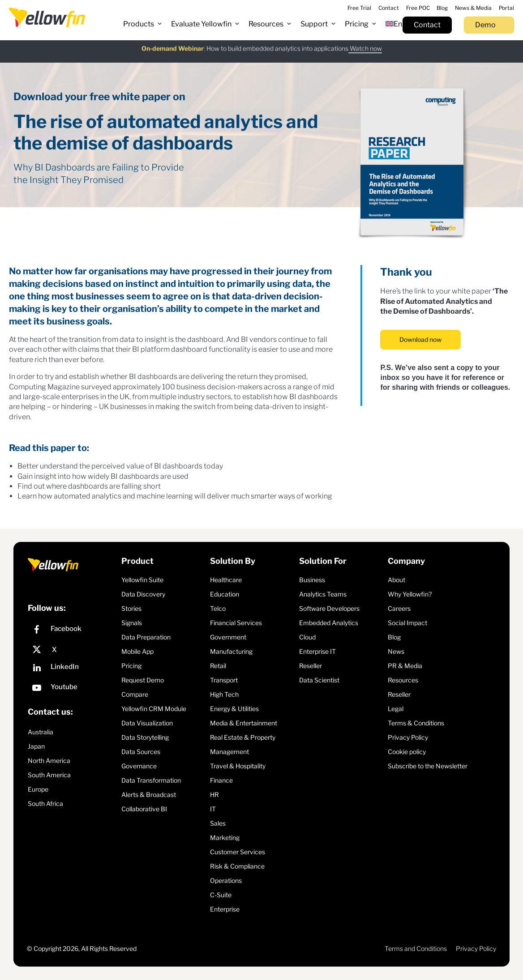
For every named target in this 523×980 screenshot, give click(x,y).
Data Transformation (151, 780)
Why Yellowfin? (410, 594)
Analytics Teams (323, 594)
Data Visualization (147, 723)
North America (49, 761)
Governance (139, 766)
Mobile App (137, 651)
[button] (143, 24)
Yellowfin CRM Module (154, 709)
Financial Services (236, 623)
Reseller (311, 666)
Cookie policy (407, 752)
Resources (403, 680)
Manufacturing (231, 651)
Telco (218, 608)
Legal (396, 709)
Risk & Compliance (237, 866)
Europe (38, 789)
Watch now (365, 45)
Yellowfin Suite (142, 580)
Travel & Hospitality (238, 766)
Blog (394, 637)
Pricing (131, 666)
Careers (399, 608)
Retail (218, 666)
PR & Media (405, 666)
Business (312, 580)
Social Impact (407, 623)
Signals (132, 623)
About (397, 580)
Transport (224, 680)
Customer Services (238, 852)
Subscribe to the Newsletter (428, 766)
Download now (420, 339)
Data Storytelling (145, 737)
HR (214, 795)
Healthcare (226, 580)
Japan (36, 746)
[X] (72, 650)
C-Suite (221, 895)
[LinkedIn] (72, 669)
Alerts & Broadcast (149, 795)
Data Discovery (143, 594)
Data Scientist (319, 680)
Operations (226, 880)
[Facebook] (72, 631)
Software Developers (329, 608)
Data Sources (141, 752)
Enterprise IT (317, 651)
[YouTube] (72, 689)
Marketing (225, 837)
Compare (135, 694)
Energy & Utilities (234, 709)
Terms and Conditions (416, 948)
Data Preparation (146, 637)
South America (49, 775)
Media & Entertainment (244, 723)
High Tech (224, 694)
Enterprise (225, 909)
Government (228, 637)
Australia (41, 732)
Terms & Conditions (416, 723)
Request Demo (143, 680)
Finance (221, 780)
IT (213, 809)
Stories (131, 608)
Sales (218, 823)
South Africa (45, 803)
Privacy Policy (408, 737)
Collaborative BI (144, 809)
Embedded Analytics (329, 623)
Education (225, 594)
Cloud (307, 637)
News (396, 651)
